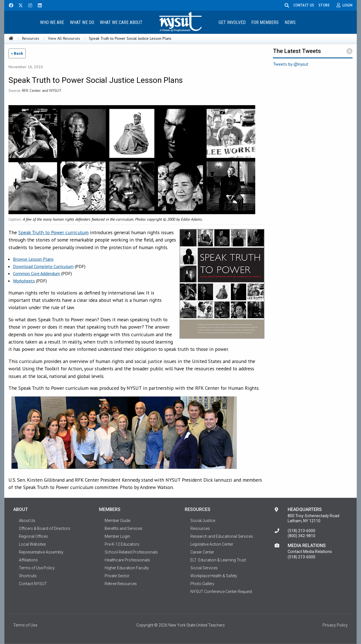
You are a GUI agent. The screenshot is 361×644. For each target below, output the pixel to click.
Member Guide (117, 521)
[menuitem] (52, 22)
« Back (17, 53)
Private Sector (117, 576)
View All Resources (64, 38)
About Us (27, 521)
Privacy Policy (335, 625)
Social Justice (203, 521)
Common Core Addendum (37, 273)
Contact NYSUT (33, 584)
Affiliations (28, 560)
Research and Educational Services (222, 536)
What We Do (82, 22)
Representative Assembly (41, 552)
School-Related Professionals (131, 552)
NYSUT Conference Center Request (221, 592)
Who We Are (52, 22)
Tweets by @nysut (291, 64)
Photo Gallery (202, 584)
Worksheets (24, 281)
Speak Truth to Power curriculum (53, 232)
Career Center (202, 552)
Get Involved (232, 22)
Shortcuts (28, 576)
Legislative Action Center (212, 544)
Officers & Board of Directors (45, 528)
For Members (265, 22)
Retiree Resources (121, 584)
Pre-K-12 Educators (122, 544)
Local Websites (32, 544)
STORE (325, 5)
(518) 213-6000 (301, 531)
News (290, 22)
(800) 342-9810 (301, 536)
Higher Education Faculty (127, 568)
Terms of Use (25, 625)
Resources (31, 38)
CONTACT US (305, 5)
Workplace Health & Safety (214, 576)
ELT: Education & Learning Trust (218, 560)
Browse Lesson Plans (33, 259)
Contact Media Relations (310, 552)
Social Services (204, 568)
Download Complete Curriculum (43, 266)
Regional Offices (33, 536)
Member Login (117, 536)
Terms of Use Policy (37, 568)
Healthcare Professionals (127, 560)
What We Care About (121, 22)
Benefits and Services (124, 528)
